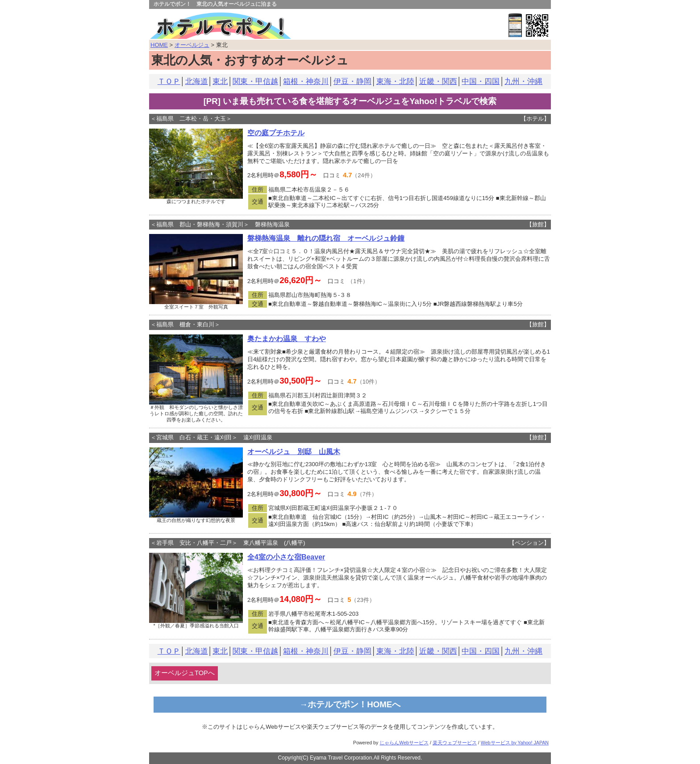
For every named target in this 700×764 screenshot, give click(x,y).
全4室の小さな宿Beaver (286, 557)
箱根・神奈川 (306, 81)
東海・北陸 (395, 81)
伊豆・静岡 (352, 81)
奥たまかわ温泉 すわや (287, 339)
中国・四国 (481, 81)
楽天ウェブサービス (455, 743)
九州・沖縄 (523, 81)
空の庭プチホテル (276, 133)
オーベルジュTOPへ (185, 673)
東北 (220, 81)
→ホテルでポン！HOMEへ (350, 704)
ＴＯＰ (169, 81)
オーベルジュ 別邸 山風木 (294, 452)
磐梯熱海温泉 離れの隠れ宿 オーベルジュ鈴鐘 (326, 238)
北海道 (197, 81)
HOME (159, 45)
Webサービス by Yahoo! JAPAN (515, 743)
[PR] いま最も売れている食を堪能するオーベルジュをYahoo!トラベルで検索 (350, 101)
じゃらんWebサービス (404, 743)
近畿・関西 (438, 81)
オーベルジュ (192, 45)
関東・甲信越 (255, 81)
